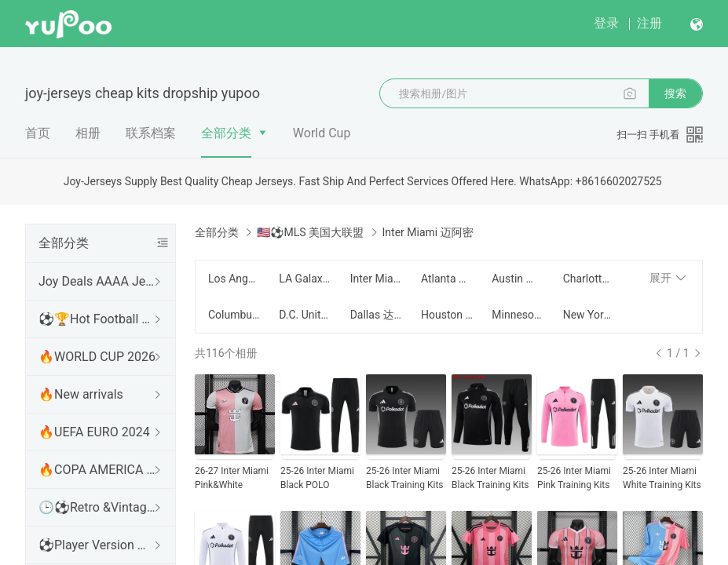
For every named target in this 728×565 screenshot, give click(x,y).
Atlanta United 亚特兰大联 (447, 279)
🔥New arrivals (81, 394)
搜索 (675, 93)
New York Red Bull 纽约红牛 (589, 315)
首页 (38, 133)
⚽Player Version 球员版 (97, 545)
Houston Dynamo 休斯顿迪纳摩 (447, 315)
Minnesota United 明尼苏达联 (518, 315)
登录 (606, 23)
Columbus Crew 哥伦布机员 (234, 315)
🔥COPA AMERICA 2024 (97, 470)
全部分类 (226, 133)
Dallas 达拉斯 (376, 315)
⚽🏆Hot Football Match (97, 319)
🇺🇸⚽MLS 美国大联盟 (310, 232)
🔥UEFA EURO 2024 (94, 432)
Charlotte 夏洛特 (589, 279)
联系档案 (151, 133)
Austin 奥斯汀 (518, 279)
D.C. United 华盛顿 (305, 315)
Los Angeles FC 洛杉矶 (234, 279)
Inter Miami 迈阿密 (376, 279)
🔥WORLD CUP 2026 (97, 357)
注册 (649, 23)
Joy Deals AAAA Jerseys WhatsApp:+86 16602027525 (97, 281)
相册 (88, 133)
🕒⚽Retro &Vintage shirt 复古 (97, 507)
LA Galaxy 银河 (305, 279)
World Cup (322, 133)
